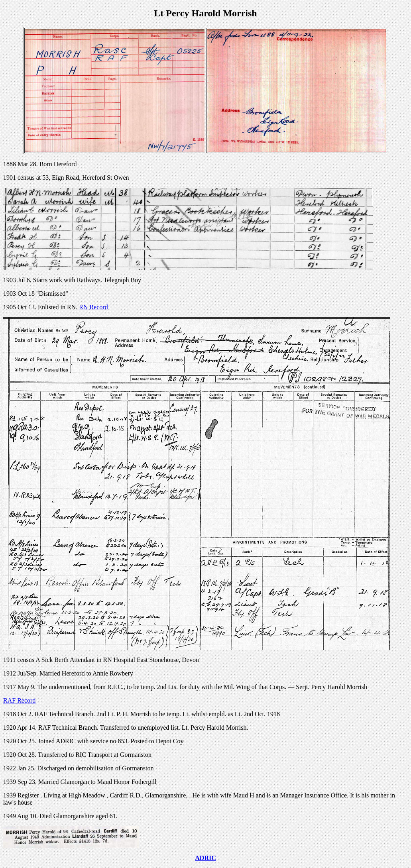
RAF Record (19, 700)
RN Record (93, 307)
